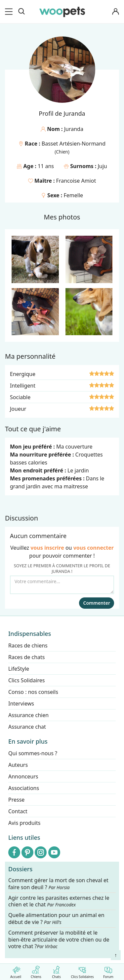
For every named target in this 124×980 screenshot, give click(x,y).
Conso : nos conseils (33, 692)
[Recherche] (21, 12)
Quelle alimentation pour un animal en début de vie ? (56, 919)
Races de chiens (28, 645)
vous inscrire (47, 548)
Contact (18, 811)
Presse (16, 800)
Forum (108, 971)
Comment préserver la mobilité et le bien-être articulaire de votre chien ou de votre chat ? (59, 940)
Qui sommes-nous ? (33, 753)
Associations (24, 788)
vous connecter (94, 548)
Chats (56, 971)
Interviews (21, 704)
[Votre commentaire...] (62, 585)
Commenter (97, 603)
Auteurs (18, 765)
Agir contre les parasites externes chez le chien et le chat (59, 901)
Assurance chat (27, 727)
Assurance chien (28, 715)
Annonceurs (23, 776)
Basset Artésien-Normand (74, 144)
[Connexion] (115, 12)
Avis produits (24, 823)
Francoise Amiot (76, 181)
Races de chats (26, 657)
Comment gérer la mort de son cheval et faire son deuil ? (58, 884)
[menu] (10, 12)
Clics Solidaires (82, 971)
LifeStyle (19, 669)
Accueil (16, 971)
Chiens (36, 971)
